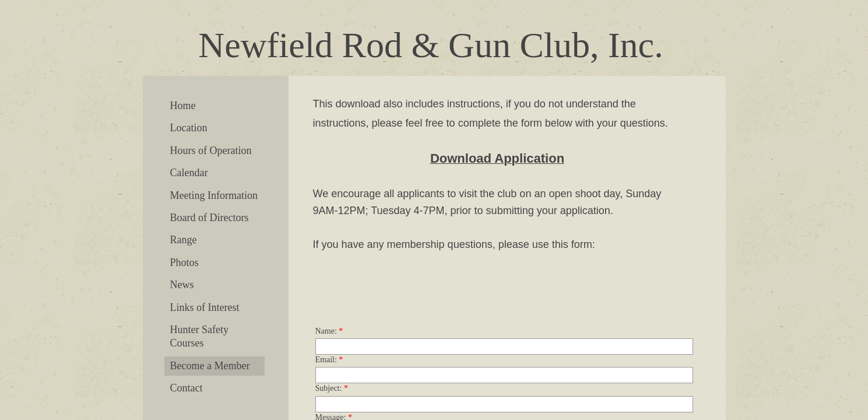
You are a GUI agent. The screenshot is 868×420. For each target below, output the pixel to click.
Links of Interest (205, 307)
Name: (329, 331)
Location (189, 128)
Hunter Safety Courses (199, 336)
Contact (187, 388)
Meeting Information (214, 195)
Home (183, 106)
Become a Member (210, 366)
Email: (329, 360)
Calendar (189, 173)
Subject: (332, 388)
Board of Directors (210, 218)
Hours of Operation (211, 150)
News (182, 285)
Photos (185, 262)
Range (184, 240)
